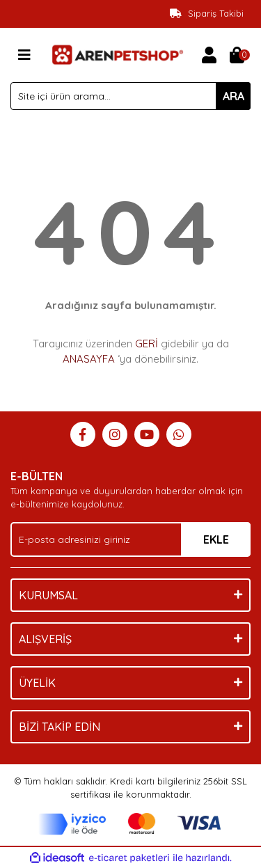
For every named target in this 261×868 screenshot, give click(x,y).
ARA (234, 96)
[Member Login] (209, 55)
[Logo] (117, 54)
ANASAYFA (89, 359)
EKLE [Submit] (216, 539)
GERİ (147, 344)
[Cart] (237, 55)
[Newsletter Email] (130, 539)
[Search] (130, 96)
